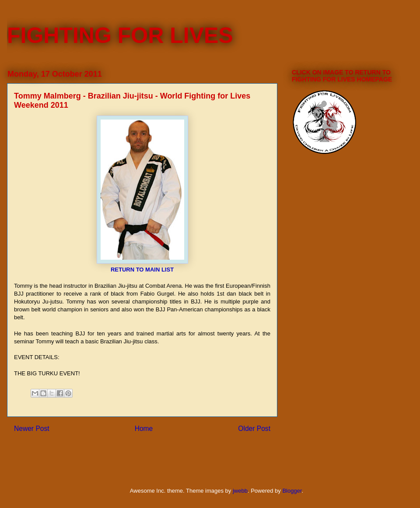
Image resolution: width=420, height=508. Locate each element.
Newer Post (32, 429)
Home (144, 429)
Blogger (292, 491)
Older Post (254, 429)
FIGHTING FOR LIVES (120, 35)
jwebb (240, 491)
